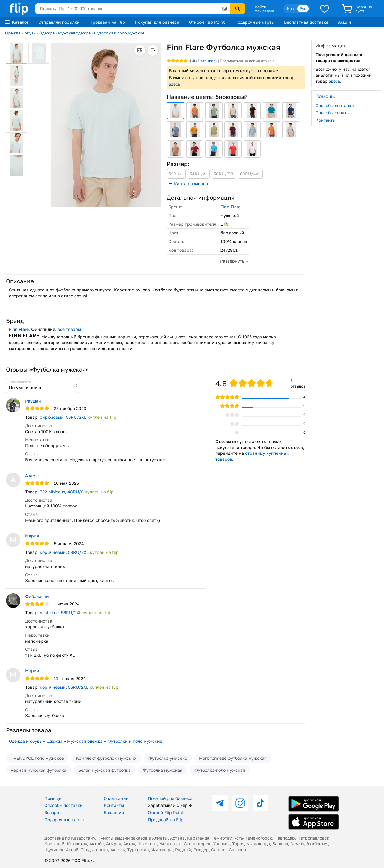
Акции (345, 22)
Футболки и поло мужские (119, 33)
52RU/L (176, 174)
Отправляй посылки (59, 22)
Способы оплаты (333, 113)
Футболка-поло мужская (220, 770)
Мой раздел (264, 11)
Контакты (326, 120)
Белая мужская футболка (105, 770)
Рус (303, 9)
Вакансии (114, 812)
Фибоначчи (37, 596)
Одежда (47, 33)
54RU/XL (199, 174)
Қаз (290, 9)
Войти (261, 7)
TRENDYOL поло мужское (37, 758)
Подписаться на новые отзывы (247, 61)
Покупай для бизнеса (157, 22)
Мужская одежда (74, 33)
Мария (32, 536)
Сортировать (20, 382)
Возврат (53, 812)
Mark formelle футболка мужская (233, 758)
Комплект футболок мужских (106, 758)
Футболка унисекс (168, 758)
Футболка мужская (163, 770)
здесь (175, 84)
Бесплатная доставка (306, 22)
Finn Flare (231, 207)
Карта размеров (187, 184)
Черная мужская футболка (39, 770)
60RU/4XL (250, 174)
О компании (116, 798)
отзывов (207, 61)
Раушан (33, 401)
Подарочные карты (255, 22)
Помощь (53, 798)
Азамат (33, 476)
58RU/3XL (224, 174)
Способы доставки (335, 105)
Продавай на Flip (107, 22)
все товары (69, 329)
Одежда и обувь (20, 33)
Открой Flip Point (207, 22)
